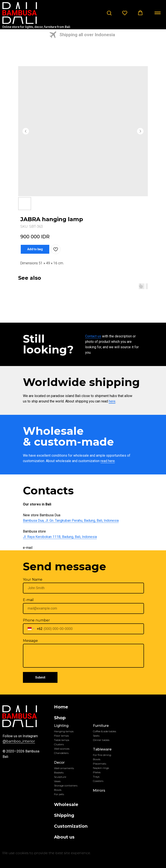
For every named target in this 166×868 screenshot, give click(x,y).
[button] (109, 13)
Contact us (93, 336)
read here (108, 461)
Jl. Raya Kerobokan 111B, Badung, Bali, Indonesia (60, 537)
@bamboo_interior (19, 741)
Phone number (36, 620)
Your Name (33, 579)
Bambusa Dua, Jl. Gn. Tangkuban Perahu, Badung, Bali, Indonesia (71, 521)
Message (30, 641)
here (112, 401)
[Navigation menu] (158, 13)
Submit (40, 677)
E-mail (28, 600)
